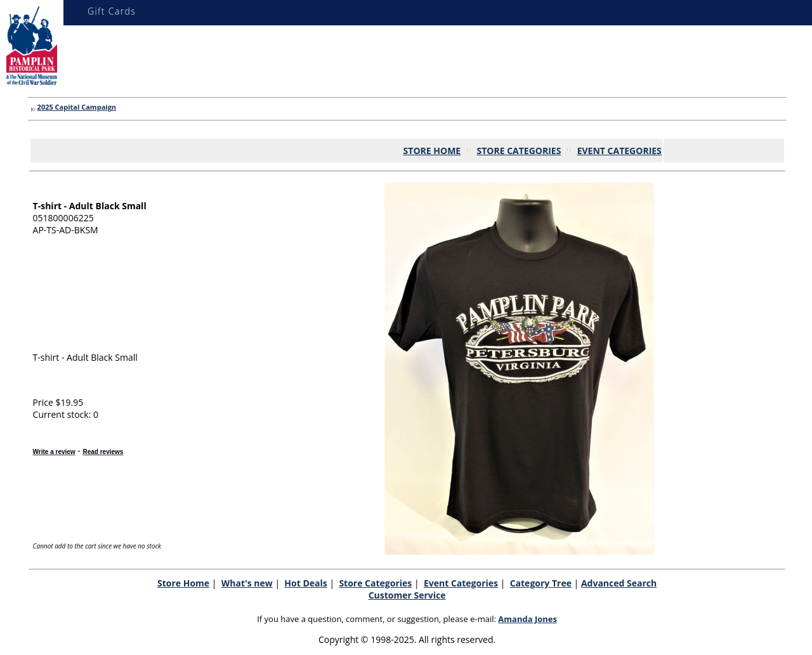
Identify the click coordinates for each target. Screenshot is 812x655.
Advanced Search (619, 583)
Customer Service (407, 595)
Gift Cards (112, 11)
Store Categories (375, 583)
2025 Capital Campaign (77, 107)
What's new (247, 583)
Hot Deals (305, 583)
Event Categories (461, 583)
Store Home (183, 583)
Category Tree (541, 583)
